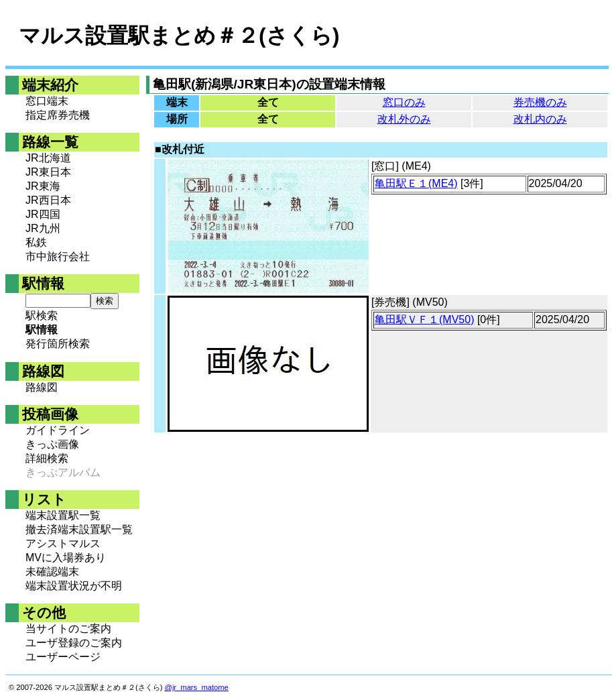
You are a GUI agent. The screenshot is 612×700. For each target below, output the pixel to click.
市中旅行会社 (58, 256)
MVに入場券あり (66, 558)
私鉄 (36, 242)
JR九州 (43, 228)
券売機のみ (540, 102)
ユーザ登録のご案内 (74, 643)
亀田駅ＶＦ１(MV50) (424, 319)
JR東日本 (48, 172)
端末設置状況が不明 (74, 586)
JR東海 (43, 186)
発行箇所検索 (58, 344)
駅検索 (42, 315)
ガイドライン (58, 430)
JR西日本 (48, 200)
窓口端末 (47, 101)
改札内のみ (540, 119)
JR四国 (43, 214)
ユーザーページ (63, 657)
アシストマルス (63, 543)
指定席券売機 (58, 115)
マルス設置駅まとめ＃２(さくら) (179, 36)
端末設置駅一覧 (63, 515)
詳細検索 (47, 458)
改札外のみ (404, 119)
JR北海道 (48, 158)
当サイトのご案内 (68, 629)
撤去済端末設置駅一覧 (79, 529)
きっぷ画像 (52, 444)
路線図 (42, 387)
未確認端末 (52, 572)
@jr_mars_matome (197, 687)
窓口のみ (404, 102)
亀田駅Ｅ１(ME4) (416, 183)
